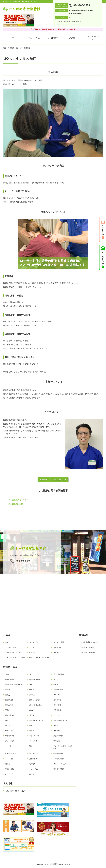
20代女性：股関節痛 (88, 652)
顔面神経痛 (9, 700)
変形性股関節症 (59, 769)
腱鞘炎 (8, 690)
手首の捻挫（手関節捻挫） (14, 685)
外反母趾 (57, 731)
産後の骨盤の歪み (36, 705)
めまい (8, 674)
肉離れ (8, 764)
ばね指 (32, 774)
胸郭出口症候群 (35, 700)
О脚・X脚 (57, 695)
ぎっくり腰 (33, 741)
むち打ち (32, 764)
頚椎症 (56, 685)
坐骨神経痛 (9, 731)
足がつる (57, 715)
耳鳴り (56, 725)
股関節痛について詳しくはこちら (53, 480)
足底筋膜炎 (33, 759)
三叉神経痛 (57, 710)
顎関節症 (57, 741)
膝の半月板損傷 (35, 679)
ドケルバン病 (34, 736)
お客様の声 (53, 38)
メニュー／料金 (33, 38)
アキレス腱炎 (10, 769)
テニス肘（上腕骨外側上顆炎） (63, 747)
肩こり (8, 725)
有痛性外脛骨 (58, 690)
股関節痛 (11, 48)
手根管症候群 (10, 736)
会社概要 (32, 652)
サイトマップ (58, 652)
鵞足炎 (32, 715)
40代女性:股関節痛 (16, 504)
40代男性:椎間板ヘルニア (18, 500)
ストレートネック (60, 764)
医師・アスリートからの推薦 (39, 658)
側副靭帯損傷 (10, 679)
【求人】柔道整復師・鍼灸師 (15, 658)
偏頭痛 (32, 731)
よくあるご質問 (11, 647)
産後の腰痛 (9, 705)
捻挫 (31, 685)
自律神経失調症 (59, 759)
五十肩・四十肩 (11, 754)
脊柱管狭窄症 (34, 754)
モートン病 (9, 759)
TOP (13, 38)
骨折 (31, 674)
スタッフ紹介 (34, 642)
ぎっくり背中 (10, 741)
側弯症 (32, 690)
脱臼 (55, 679)
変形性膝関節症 (59, 754)
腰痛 (31, 725)
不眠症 (8, 710)
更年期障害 (57, 700)
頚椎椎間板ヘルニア (36, 720)
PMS (31, 710)
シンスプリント (35, 769)
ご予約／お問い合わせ (93, 38)
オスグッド (9, 774)
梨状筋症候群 (58, 736)
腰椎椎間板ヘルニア (60, 720)
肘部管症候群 (10, 715)
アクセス (73, 38)
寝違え (8, 695)
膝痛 (7, 720)
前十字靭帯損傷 (59, 674)
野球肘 (32, 746)
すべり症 (8, 746)
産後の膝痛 (57, 705)
